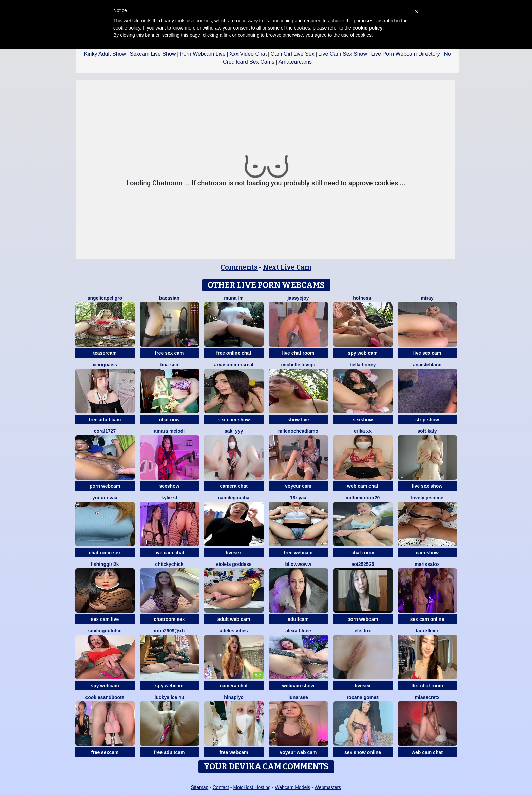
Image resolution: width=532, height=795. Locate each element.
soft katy (427, 431)
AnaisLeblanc (427, 365)
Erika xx (363, 431)
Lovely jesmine (427, 498)
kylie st (169, 498)
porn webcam (105, 486)
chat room (363, 553)
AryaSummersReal (234, 365)
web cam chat (363, 486)
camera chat (234, 486)
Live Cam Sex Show (343, 54)
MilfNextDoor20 (363, 498)
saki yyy (234, 431)
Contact (221, 787)
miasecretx (427, 697)
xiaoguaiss (105, 365)
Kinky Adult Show (105, 54)
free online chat (234, 353)
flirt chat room (427, 686)
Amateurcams (295, 62)
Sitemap (200, 787)
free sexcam (105, 752)
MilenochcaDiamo (298, 431)
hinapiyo (234, 697)
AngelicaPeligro (105, 298)
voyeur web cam (298, 752)
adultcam (298, 619)
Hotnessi (363, 298)
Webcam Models (292, 787)
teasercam (105, 353)
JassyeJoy (298, 298)
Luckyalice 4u (169, 697)
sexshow (363, 420)
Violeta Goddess (234, 564)
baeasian (169, 298)
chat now (169, 420)
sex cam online (427, 619)
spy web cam (363, 353)
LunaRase (298, 697)
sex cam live (105, 619)
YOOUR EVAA (105, 498)
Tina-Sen (169, 365)
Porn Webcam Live (203, 54)
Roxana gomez (363, 697)
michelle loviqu (298, 365)
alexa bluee (298, 631)
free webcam (298, 553)
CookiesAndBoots (105, 697)
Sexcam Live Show (153, 54)
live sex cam (427, 353)
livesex (234, 553)
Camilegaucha (234, 498)
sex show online (363, 752)
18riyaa (298, 498)
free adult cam (105, 420)
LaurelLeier (427, 631)
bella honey (363, 365)
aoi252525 (363, 564)
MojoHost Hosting (252, 787)
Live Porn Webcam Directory (405, 54)
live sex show (427, 486)
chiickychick (169, 564)
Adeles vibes (234, 631)
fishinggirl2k (105, 564)
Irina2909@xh (169, 631)
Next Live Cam (287, 267)
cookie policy (368, 28)
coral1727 (105, 431)
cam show (427, 553)
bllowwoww (298, 564)
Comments (239, 267)
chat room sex (105, 553)
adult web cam (234, 619)
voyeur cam (298, 486)
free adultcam (169, 752)
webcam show (298, 686)
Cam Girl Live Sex (293, 54)
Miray (427, 298)
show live (298, 420)
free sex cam (169, 353)
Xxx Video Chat (248, 54)
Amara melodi (169, 431)
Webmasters (328, 787)
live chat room (298, 353)
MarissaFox (427, 564)
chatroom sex (169, 619)
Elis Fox (363, 631)
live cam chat (169, 553)
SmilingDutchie (105, 631)
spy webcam (105, 686)
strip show (427, 420)
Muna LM (234, 298)
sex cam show (234, 420)
